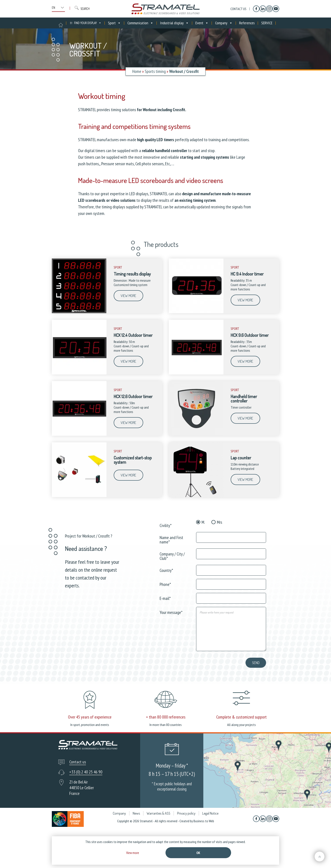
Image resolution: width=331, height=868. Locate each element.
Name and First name (171, 539)
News (136, 836)
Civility (166, 525)
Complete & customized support (241, 739)
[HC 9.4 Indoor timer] (196, 312)
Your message (171, 612)
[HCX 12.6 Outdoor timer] (79, 435)
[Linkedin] (263, 9)
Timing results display (132, 274)
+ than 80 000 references (166, 717)
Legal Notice (210, 836)
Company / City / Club (172, 556)
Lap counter (241, 458)
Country (166, 570)
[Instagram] (269, 9)
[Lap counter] (196, 496)
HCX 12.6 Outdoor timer (133, 396)
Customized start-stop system (133, 460)
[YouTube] (276, 9)
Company (224, 23)
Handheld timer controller (244, 399)
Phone (165, 584)
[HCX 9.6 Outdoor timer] (196, 373)
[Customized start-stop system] (79, 496)
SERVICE (267, 23)
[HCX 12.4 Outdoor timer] (79, 373)
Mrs (220, 522)
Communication (140, 23)
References (247, 23)
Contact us (238, 9)
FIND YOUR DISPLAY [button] (88, 23)
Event (202, 23)
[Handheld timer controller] (196, 435)
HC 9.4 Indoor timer (247, 274)
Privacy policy (186, 836)
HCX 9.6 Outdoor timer (250, 335)
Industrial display (174, 23)
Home (137, 71)
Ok (198, 853)
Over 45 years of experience (90, 717)
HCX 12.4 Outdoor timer (133, 335)
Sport (114, 23)
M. (203, 522)
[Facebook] (256, 9)
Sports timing (155, 71)
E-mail (165, 598)
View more (128, 296)
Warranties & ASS (159, 836)
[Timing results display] (79, 312)
